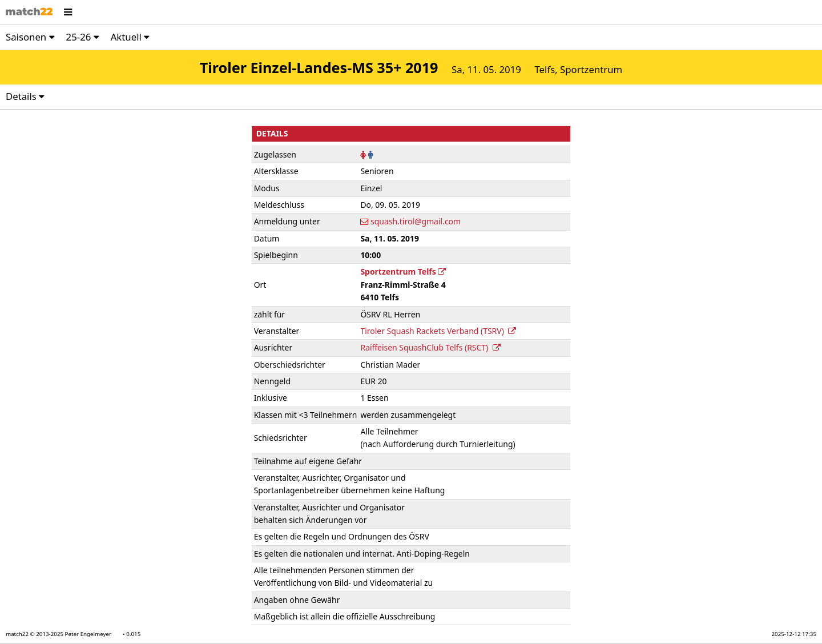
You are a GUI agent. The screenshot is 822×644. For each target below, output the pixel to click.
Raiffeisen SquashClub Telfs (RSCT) (430, 347)
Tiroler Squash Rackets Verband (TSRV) (438, 331)
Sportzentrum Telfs (403, 271)
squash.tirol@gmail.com (416, 221)
